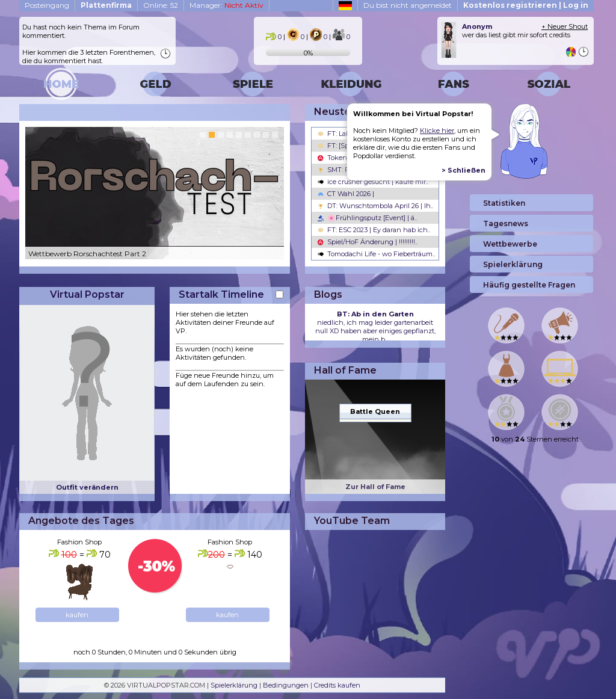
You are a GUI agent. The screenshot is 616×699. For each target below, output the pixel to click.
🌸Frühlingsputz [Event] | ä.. (367, 218)
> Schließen (464, 170)
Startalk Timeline (221, 294)
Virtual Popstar (87, 294)
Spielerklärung (234, 685)
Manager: (226, 5)
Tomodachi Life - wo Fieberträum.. (376, 254)
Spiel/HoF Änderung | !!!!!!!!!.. (368, 242)
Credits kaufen (337, 685)
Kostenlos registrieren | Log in (526, 5)
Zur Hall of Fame (375, 487)
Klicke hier (437, 131)
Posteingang (47, 5)
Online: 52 (161, 5)
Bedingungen (286, 685)
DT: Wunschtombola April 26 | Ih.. (375, 206)
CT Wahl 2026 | (346, 194)
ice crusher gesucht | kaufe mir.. (373, 182)
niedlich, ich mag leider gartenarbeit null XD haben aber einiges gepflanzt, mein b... (375, 327)
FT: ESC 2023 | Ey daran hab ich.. (374, 230)
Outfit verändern (87, 487)
